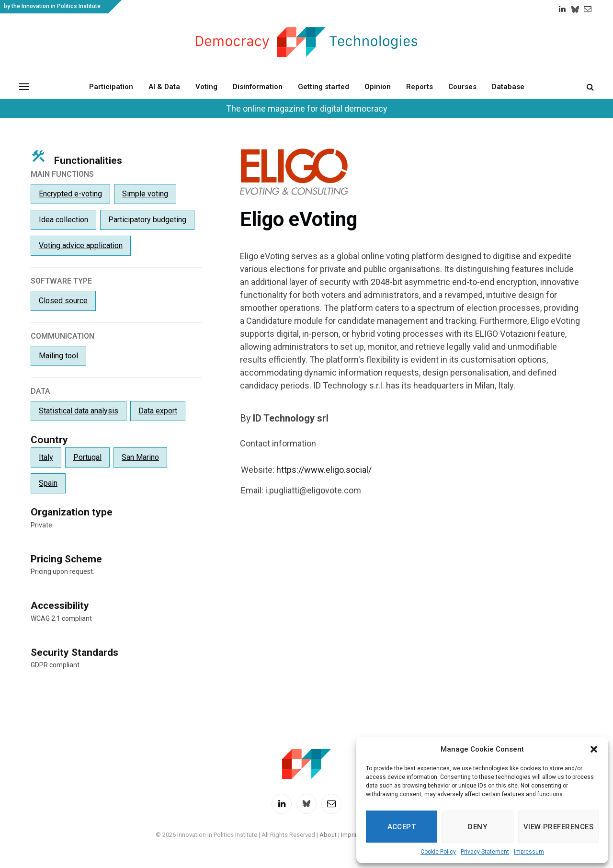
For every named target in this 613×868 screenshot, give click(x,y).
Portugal (87, 457)
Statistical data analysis (79, 411)
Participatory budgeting (147, 220)
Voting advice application (81, 246)
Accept (402, 827)
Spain (48, 483)
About (328, 835)
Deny (477, 827)
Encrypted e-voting (70, 194)
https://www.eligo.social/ (324, 470)
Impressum (529, 852)
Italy (46, 457)
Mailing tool (58, 356)
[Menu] (24, 86)
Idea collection (63, 220)
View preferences (558, 827)
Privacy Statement (485, 852)
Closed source (63, 301)
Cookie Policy (438, 852)
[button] (594, 749)
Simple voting (145, 194)
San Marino (140, 457)
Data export (158, 411)
